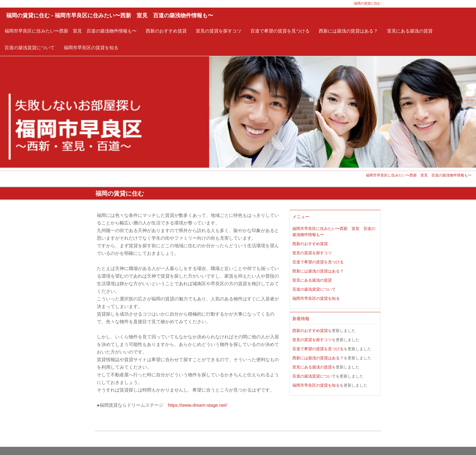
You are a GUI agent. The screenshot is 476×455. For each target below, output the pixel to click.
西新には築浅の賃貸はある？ (348, 31)
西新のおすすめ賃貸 (166, 31)
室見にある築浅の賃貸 (410, 31)
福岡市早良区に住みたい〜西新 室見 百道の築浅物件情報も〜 (71, 31)
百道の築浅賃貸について (30, 48)
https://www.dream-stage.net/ (197, 405)
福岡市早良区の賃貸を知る (91, 48)
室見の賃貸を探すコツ (219, 31)
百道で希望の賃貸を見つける (280, 31)
